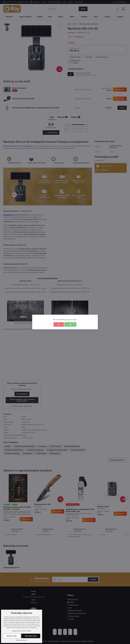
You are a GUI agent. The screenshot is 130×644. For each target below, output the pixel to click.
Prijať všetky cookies (31, 636)
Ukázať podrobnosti (22, 640)
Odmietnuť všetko (12, 636)
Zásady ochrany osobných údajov (22, 631)
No (59, 324)
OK (70, 324)
